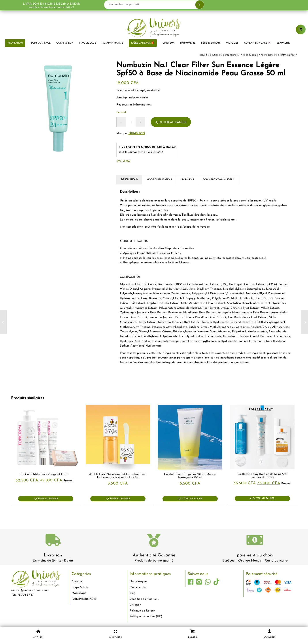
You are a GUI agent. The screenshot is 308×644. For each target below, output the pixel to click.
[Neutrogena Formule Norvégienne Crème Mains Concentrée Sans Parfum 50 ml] (305, 322)
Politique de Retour (142, 611)
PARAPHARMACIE (84, 599)
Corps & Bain (80, 587)
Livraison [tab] (187, 180)
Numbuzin (137, 133)
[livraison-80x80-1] (53, 541)
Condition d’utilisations (144, 599)
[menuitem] (15, 43)
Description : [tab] (129, 180)
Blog (132, 593)
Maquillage (79, 593)
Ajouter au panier (171, 122)
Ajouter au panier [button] (46, 499)
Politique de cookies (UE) (146, 616)
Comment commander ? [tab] (219, 180)
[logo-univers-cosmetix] (154, 28)
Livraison (53, 555)
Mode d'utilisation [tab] (159, 180)
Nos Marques (138, 582)
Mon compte (138, 587)
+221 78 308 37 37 (22, 595)
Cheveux (77, 582)
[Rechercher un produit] (154, 5)
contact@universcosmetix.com (30, 590)
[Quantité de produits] (131, 122)
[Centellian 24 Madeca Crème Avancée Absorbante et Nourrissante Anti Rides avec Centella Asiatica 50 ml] (3, 322)
